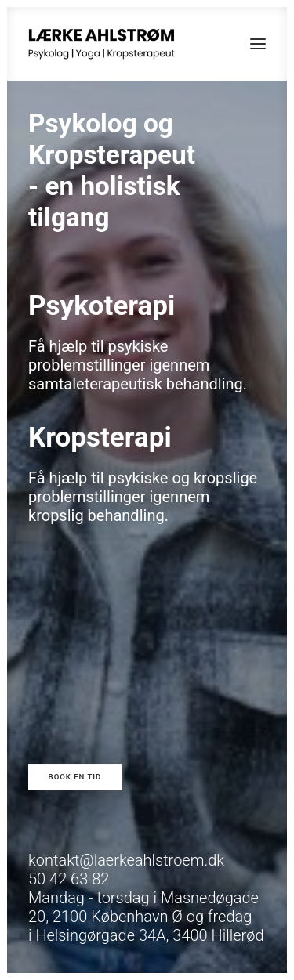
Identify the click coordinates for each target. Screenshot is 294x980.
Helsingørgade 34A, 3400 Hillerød (149, 935)
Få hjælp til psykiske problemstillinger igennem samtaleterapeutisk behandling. (138, 365)
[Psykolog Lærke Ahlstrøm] (102, 44)
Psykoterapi (102, 306)
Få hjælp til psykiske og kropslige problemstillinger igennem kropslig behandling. (143, 497)
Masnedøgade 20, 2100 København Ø (143, 907)
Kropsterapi (100, 438)
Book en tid (75, 777)
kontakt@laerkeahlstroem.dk (126, 860)
